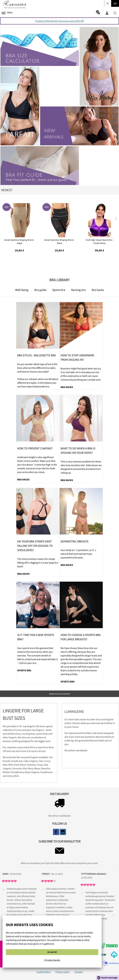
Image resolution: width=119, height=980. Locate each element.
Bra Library (59, 280)
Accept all (52, 952)
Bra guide (40, 290)
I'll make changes (52, 960)
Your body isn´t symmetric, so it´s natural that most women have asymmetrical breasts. (78, 554)
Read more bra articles (59, 694)
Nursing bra (78, 290)
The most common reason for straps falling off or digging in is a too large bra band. (38, 563)
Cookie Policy (44, 972)
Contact (79, 972)
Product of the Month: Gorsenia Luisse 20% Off (59, 21)
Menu (7, 13)
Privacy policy (63, 972)
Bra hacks (98, 290)
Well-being (22, 290)
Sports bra (59, 290)
